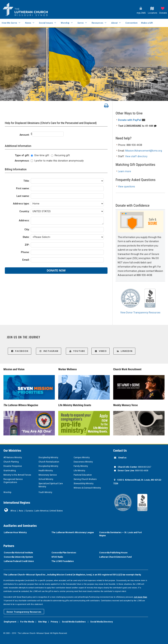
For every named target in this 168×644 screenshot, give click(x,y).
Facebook (20, 351)
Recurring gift (62, 155)
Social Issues (46, 23)
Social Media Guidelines (74, 622)
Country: (24, 211)
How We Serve (9, 23)
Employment (10, 622)
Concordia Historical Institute (18, 553)
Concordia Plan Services (64, 553)
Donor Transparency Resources (24, 612)
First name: (23, 188)
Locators (153, 13)
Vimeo (101, 351)
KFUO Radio (57, 557)
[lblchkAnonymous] (32, 161)
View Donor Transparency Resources (140, 313)
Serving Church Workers (85, 479)
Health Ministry (46, 471)
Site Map (42, 622)
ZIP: (27, 245)
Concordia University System (18, 557)
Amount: (25, 135)
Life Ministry (79, 471)
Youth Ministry (45, 492)
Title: (26, 181)
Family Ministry (81, 466)
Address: (24, 221)
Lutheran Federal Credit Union (19, 561)
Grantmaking (10, 471)
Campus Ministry (82, 457)
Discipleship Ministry (48, 457)
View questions (127, 187)
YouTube (77, 351)
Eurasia (29, 511)
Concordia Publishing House (113, 553)
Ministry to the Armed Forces (17, 475)
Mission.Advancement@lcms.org (144, 151)
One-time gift (42, 155)
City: (27, 230)
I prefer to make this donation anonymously (59, 161)
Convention (131, 23)
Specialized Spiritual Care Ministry (51, 485)
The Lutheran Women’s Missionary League (73, 532)
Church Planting (11, 462)
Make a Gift (147, 23)
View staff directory (136, 156)
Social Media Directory (101, 622)
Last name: (23, 196)
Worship (65, 23)
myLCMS (141, 13)
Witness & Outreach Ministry (87, 488)
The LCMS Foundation (63, 561)
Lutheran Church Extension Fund (115, 557)
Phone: (25, 252)
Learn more (125, 171)
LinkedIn (124, 351)
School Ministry (46, 479)
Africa (13, 511)
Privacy (54, 622)
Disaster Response (13, 466)
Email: (26, 260)
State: (26, 237)
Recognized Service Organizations (13, 481)
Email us (122, 458)
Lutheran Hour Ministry (15, 532)
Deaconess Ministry (83, 462)
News (28, 23)
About (114, 23)
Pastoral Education (83, 475)
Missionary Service (48, 475)
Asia (21, 511)
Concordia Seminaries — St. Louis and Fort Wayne (120, 534)
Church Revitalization (49, 462)
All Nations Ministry (13, 457)
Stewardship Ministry (84, 484)
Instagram (49, 351)
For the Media (27, 622)
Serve (81, 23)
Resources (97, 23)
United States (56, 511)
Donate (163, 13)
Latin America (42, 511)
